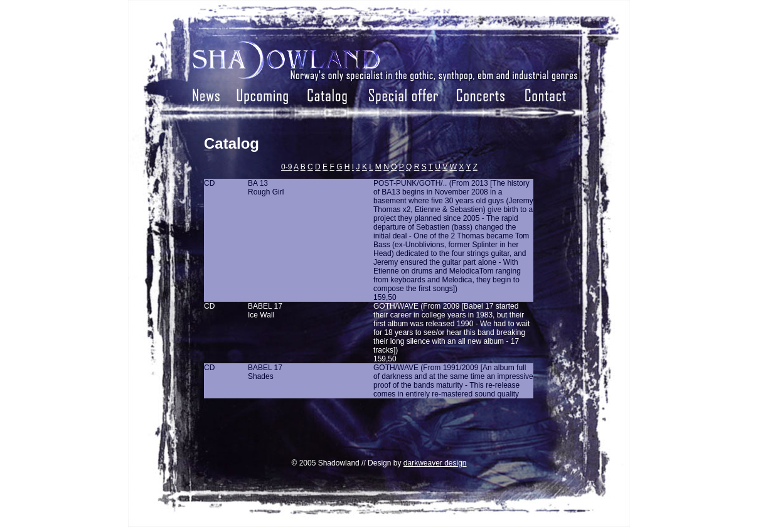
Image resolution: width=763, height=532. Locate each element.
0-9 (286, 167)
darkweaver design (435, 463)
